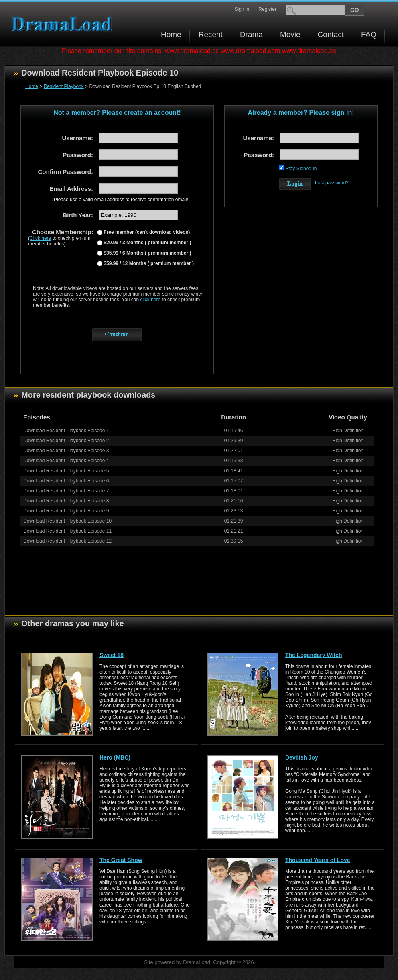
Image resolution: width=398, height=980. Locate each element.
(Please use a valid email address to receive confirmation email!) (121, 200)
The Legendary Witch (314, 655)
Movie (290, 34)
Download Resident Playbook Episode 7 (66, 491)
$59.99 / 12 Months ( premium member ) (148, 263)
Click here (40, 238)
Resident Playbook (64, 86)
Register (267, 9)
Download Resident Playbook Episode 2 (66, 441)
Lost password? (332, 183)
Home (171, 34)
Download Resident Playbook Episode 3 (66, 451)
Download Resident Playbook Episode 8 (66, 501)
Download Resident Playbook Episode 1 (66, 431)
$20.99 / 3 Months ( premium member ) (147, 243)
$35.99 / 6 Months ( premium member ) (147, 253)
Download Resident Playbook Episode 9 (66, 511)
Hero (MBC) (115, 757)
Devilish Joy (302, 757)
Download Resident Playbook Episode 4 (66, 461)
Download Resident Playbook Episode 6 (66, 481)
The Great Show (121, 860)
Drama (251, 34)
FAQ (369, 34)
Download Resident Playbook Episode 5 (66, 471)
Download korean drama (64, 24)
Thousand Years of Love (318, 860)
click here (151, 300)
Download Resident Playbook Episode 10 (67, 521)
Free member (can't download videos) (146, 232)
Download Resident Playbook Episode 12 (67, 541)
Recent (211, 34)
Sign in (242, 9)
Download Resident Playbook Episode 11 (67, 531)
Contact (331, 34)
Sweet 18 (112, 655)
